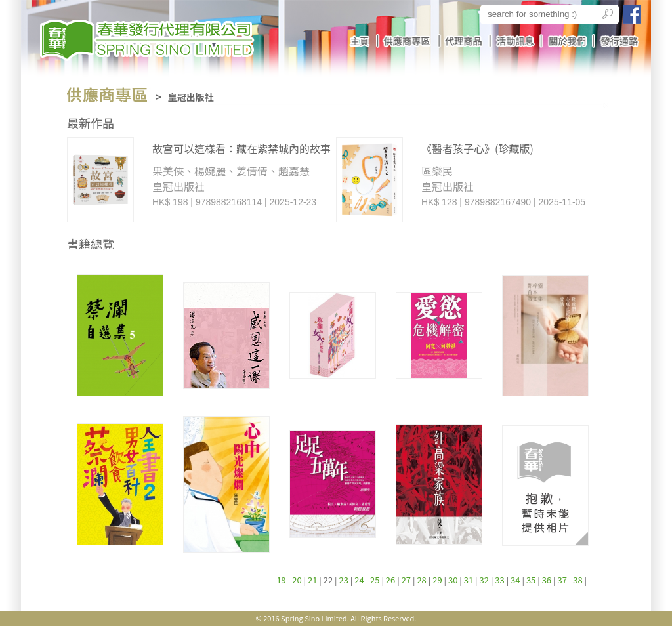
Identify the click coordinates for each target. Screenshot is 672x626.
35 (531, 580)
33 (499, 580)
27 (406, 580)
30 (453, 580)
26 (390, 580)
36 (547, 580)
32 (484, 580)
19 (281, 580)
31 (469, 580)
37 (562, 580)
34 (515, 580)
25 (375, 580)
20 (297, 580)
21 (312, 580)
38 (577, 580)
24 (359, 580)
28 (421, 580)
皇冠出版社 (191, 97)
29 (437, 580)
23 (344, 580)
